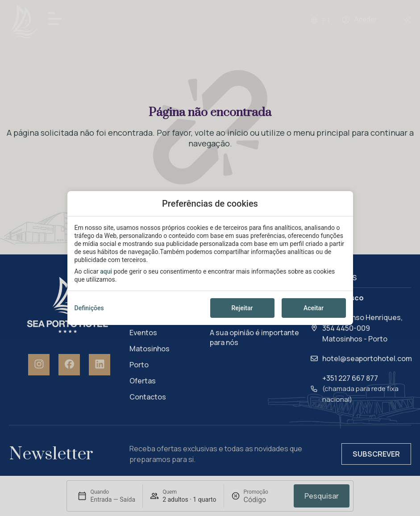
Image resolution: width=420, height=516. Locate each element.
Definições (89, 308)
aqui (106, 271)
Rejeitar (242, 308)
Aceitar (314, 308)
